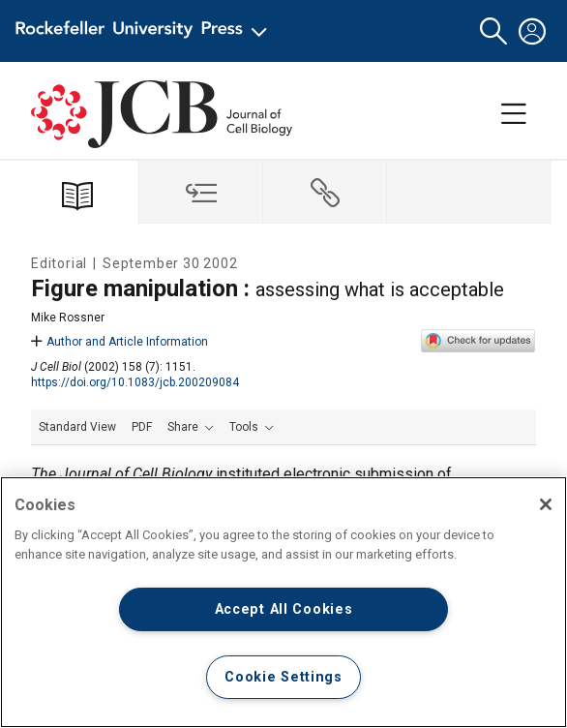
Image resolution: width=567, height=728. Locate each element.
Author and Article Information (119, 342)
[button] (493, 31)
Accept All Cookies (284, 609)
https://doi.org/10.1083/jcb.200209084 (135, 382)
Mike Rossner (68, 318)
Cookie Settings (283, 677)
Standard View (77, 427)
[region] (283, 602)
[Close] (546, 504)
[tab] (201, 192)
